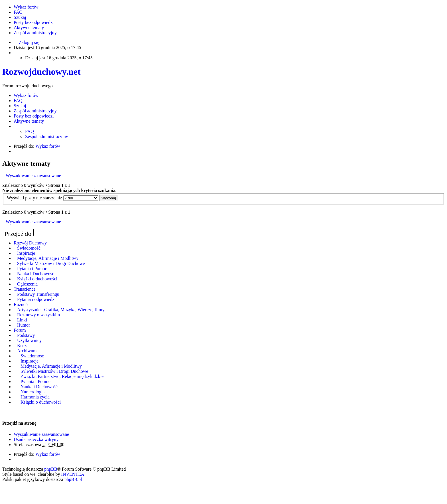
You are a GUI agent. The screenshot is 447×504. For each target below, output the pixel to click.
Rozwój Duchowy (30, 243)
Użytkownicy (29, 340)
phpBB (51, 469)
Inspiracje (26, 253)
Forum (20, 330)
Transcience (25, 289)
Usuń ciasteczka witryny (36, 439)
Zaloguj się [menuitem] (29, 42)
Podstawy (26, 335)
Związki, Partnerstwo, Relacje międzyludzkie (62, 376)
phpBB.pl (73, 479)
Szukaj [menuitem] (20, 17)
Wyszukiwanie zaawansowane (33, 176)
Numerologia (32, 392)
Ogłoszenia (27, 284)
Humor (24, 325)
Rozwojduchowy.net (41, 72)
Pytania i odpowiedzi (36, 299)
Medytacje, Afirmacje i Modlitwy (48, 258)
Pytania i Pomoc (32, 269)
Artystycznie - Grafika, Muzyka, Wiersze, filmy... (62, 310)
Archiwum (27, 351)
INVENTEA (73, 474)
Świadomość (29, 248)
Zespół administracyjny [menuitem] (35, 33)
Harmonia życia (35, 397)
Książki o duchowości (37, 279)
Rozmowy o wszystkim (38, 315)
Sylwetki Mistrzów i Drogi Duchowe (51, 263)
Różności (22, 304)
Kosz (22, 346)
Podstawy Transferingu (38, 294)
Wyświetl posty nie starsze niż (52, 198)
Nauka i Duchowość (36, 274)
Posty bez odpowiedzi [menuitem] (34, 22)
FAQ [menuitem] (18, 12)
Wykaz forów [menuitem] (26, 7)
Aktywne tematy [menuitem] (29, 28)
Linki (22, 320)
